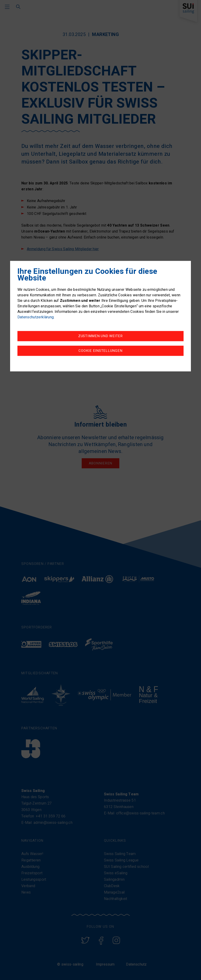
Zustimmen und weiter (100, 336)
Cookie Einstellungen (100, 351)
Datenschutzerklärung (36, 317)
